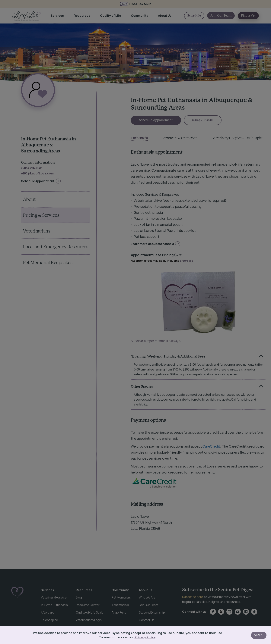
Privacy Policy (145, 637)
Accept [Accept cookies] (259, 635)
